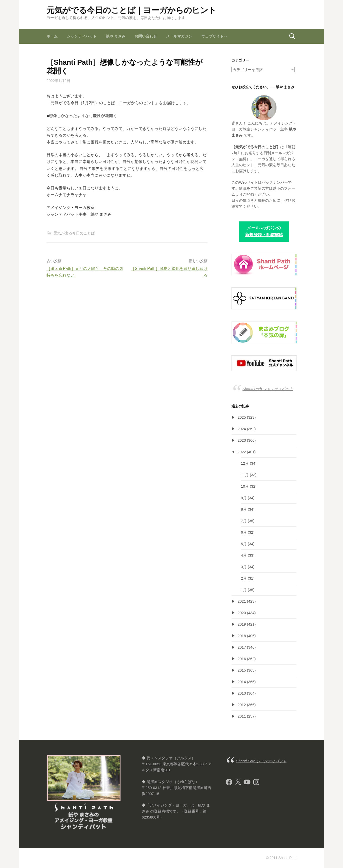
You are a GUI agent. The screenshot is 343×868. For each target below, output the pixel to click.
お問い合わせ (146, 36)
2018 (242, 636)
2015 (242, 670)
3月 (244, 567)
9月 (244, 498)
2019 (242, 624)
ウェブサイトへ (214, 36)
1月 (244, 590)
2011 (242, 716)
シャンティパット (82, 36)
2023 (242, 440)
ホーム (52, 36)
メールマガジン (179, 36)
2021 (242, 601)
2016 (242, 659)
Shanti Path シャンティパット (268, 389)
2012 (242, 705)
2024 (242, 429)
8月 (244, 509)
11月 (245, 475)
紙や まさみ (116, 36)
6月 (244, 532)
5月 (244, 544)
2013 (242, 693)
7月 (244, 521)
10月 (245, 486)
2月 (244, 578)
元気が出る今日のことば (74, 233)
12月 (245, 463)
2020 (242, 613)
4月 (244, 555)
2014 (242, 682)
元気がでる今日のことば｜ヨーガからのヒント (131, 10)
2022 (242, 452)
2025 (242, 417)
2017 (242, 647)
